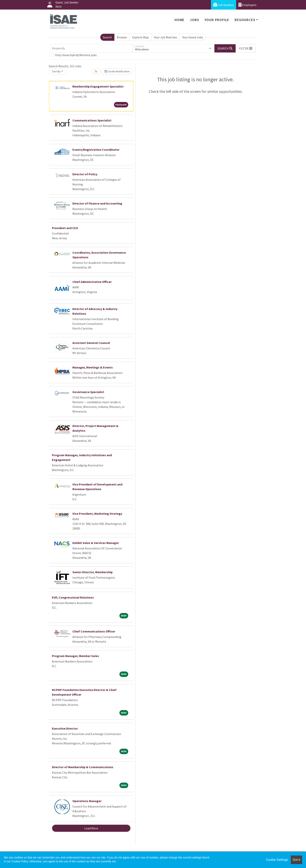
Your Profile (217, 20)
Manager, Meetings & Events (93, 367)
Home (179, 20)
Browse (122, 37)
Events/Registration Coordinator (96, 150)
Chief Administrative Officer (92, 282)
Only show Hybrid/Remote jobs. (76, 55)
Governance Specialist (88, 392)
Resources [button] (245, 20)
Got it (296, 860)
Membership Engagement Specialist (98, 86)
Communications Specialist (92, 120)
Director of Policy (85, 174)
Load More (91, 828)
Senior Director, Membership (93, 572)
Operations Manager (87, 801)
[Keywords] (91, 48)
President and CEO (65, 228)
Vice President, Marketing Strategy (97, 514)
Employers (247, 5)
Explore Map (140, 37)
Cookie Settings (277, 860)
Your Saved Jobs (193, 37)
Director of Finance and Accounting (97, 203)
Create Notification (117, 71)
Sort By (56, 71)
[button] (246, 48)
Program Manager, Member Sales (75, 656)
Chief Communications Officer (94, 631)
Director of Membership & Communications (83, 767)
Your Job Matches (166, 37)
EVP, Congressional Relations (73, 597)
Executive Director (65, 728)
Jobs (194, 20)
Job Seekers (224, 5)
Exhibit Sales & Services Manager (96, 543)
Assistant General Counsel (91, 343)
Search (107, 37)
